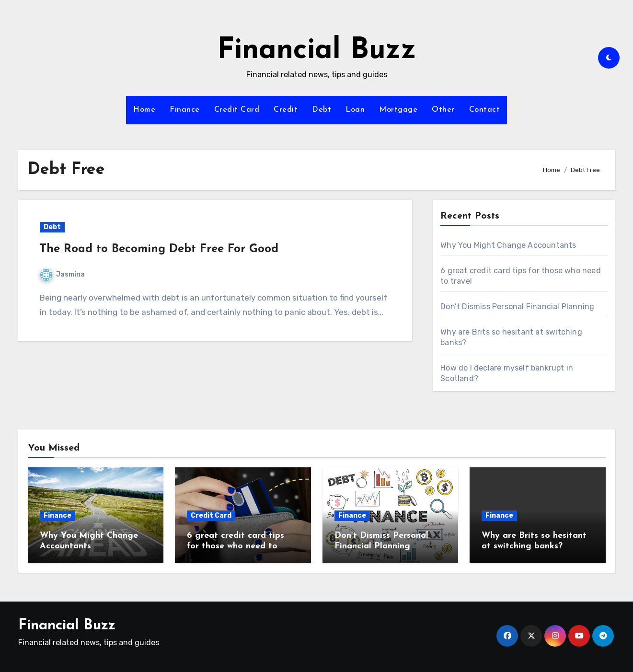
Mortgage (398, 110)
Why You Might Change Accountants (508, 245)
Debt (322, 110)
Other (443, 110)
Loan (355, 110)
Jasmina (63, 274)
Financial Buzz (317, 51)
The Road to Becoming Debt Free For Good (159, 249)
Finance (185, 110)
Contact (485, 110)
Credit (286, 110)
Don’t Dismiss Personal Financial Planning (517, 307)
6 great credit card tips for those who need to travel (236, 546)
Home (144, 110)
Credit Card (237, 110)
